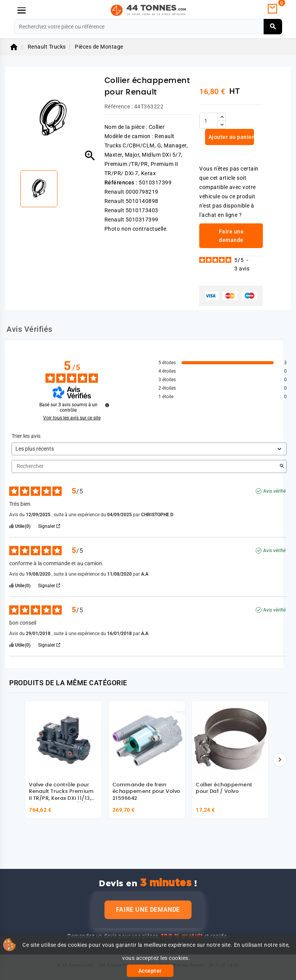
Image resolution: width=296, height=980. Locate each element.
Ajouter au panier (230, 137)
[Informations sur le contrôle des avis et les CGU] (107, 405)
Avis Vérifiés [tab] (29, 329)
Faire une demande (148, 910)
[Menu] (22, 10)
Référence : (119, 106)
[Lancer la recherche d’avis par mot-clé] (282, 466)
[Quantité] (209, 121)
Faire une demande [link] (231, 236)
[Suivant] (280, 760)
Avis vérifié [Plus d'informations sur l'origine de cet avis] (274, 491)
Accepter (150, 971)
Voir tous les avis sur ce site (72, 418)
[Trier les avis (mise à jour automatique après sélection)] (149, 449)
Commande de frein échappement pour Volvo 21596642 (146, 792)
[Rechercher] (148, 27)
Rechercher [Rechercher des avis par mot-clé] (145, 466)
